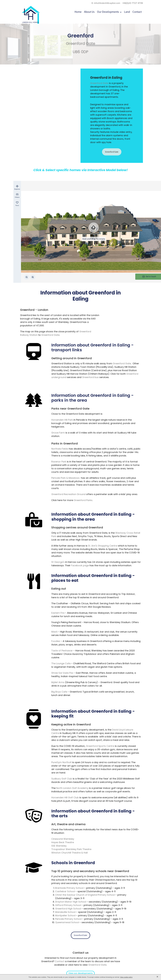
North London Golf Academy (72, 788)
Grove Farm (58, 433)
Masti (54, 632)
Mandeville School (65, 912)
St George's (58, 562)
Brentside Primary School (69, 888)
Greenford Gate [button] (112, 152)
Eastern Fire (58, 613)
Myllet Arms (58, 683)
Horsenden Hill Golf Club (65, 798)
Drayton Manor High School (71, 902)
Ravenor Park (59, 462)
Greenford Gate (81, 44)
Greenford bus (90, 377)
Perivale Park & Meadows (65, 478)
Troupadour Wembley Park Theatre (71, 849)
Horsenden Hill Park (62, 420)
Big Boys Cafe (59, 692)
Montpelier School (65, 916)
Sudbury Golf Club (62, 779)
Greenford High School (68, 909)
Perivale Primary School (68, 919)
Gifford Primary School (68, 905)
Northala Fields (60, 449)
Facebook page (80, 566)
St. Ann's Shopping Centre (103, 546)
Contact (60, 962)
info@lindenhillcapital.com (107, 3)
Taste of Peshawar (62, 651)
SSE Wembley (59, 846)
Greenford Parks (83, 500)
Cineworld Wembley (63, 839)
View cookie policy (126, 977)
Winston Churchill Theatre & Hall (69, 853)
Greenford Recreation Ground (68, 494)
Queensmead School (67, 923)
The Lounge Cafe (61, 664)
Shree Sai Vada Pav (62, 673)
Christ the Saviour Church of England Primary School (85, 895)
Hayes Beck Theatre (63, 843)
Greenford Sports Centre (100, 746)
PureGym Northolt (61, 763)
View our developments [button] (81, 973)
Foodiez (56, 641)
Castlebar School (65, 892)
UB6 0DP (81, 52)
